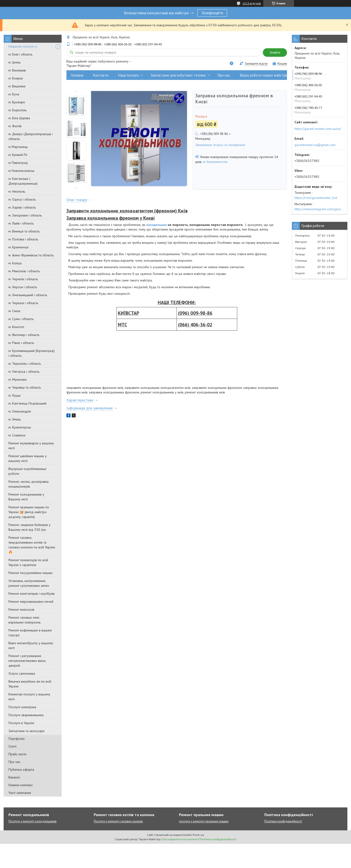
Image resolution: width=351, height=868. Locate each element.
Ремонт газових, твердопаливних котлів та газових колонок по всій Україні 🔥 (32, 545)
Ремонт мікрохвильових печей (31, 602)
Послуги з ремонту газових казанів (118, 821)
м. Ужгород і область (24, 371)
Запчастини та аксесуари (26, 731)
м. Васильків (17, 70)
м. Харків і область (22, 207)
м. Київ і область (20, 54)
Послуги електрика (22, 707)
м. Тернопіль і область (25, 364)
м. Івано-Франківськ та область (31, 255)
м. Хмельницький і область (28, 295)
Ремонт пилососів (21, 609)
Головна (77, 75)
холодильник (156, 225)
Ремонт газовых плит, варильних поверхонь (25, 620)
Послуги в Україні (21, 723)
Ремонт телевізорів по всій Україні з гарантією (28, 562)
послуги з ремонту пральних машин (204, 821)
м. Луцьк (14, 395)
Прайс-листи (17, 754)
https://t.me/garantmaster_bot (316, 198)
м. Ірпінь (14, 62)
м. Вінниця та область (24, 231)
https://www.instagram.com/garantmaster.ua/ (320, 209)
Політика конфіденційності (283, 821)
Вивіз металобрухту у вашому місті (31, 645)
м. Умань (15, 419)
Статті (12, 746)
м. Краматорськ (20, 427)
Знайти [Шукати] (275, 52)
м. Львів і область (21, 223)
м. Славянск (17, 435)
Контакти (101, 75)
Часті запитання (20, 793)
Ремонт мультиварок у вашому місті (31, 446)
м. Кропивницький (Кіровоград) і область (32, 353)
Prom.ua (198, 835)
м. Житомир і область (24, 335)
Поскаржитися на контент (180, 839)
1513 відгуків (252, 3)
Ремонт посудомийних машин (30, 573)
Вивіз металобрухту (314, 75)
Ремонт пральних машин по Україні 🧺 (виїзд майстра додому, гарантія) (29, 512)
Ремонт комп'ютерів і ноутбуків (32, 594)
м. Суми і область (21, 319)
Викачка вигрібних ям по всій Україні (30, 684)
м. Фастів (15, 126)
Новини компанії (21, 785)
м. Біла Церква (19, 118)
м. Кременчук (18, 247)
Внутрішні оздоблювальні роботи (27, 471)
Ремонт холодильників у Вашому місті (26, 497)
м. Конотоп (16, 327)
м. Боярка (16, 78)
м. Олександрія (20, 411)
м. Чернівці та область (25, 387)
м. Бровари (17, 102)
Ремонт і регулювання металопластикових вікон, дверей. (27, 661)
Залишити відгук (256, 64)
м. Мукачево (18, 379)
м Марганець (18, 147)
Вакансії (14, 777)
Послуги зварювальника (26, 715)
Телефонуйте (212, 13)
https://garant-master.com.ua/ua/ (318, 129)
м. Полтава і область (23, 239)
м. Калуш (15, 263)
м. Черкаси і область (23, 303)
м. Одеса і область (22, 199)
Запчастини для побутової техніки (178, 75)
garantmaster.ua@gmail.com (315, 145)
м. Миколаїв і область (24, 271)
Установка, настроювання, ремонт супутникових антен (29, 583)
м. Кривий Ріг (18, 155)
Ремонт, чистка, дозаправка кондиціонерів (29, 484)
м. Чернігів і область (23, 279)
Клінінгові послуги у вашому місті (29, 697)
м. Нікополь (17, 191)
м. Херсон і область (23, 287)
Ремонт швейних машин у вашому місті (28, 458)
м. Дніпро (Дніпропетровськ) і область (31, 136)
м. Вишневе (17, 86)
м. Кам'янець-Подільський (27, 403)
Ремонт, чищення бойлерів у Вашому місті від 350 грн (29, 527)
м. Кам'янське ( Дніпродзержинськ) (23, 181)
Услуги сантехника (22, 673)
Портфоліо (17, 739)
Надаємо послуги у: (23, 46)
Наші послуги (129, 75)
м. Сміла (14, 311)
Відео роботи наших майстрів (264, 75)
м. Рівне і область (21, 343)
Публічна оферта (21, 770)
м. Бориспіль (18, 110)
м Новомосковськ (21, 171)
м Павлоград (18, 163)
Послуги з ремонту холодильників (32, 821)
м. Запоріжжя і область (25, 215)
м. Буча (14, 94)
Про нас (14, 762)
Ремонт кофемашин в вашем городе (30, 633)
